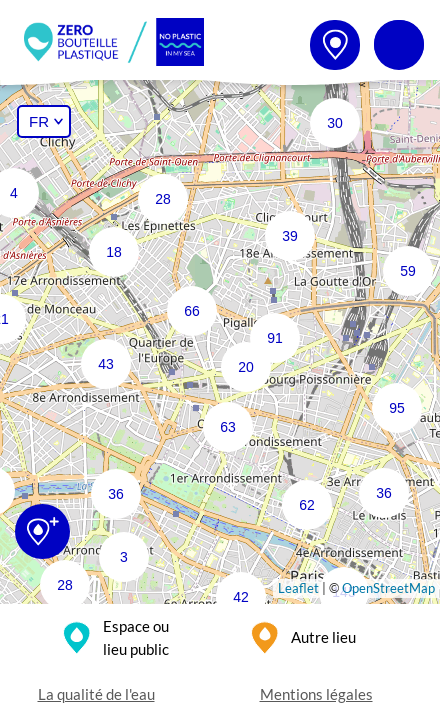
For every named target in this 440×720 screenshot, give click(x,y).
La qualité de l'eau (96, 694)
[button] (393, 256)
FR (39, 121)
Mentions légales (316, 694)
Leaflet (298, 588)
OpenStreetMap (388, 588)
